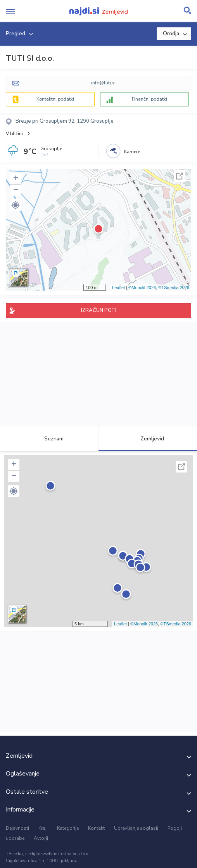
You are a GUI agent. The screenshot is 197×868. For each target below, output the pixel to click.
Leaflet (118, 288)
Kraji (43, 828)
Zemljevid (148, 439)
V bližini (14, 134)
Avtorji (41, 838)
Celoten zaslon (180, 176)
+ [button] (16, 179)
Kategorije (68, 828)
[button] (16, 205)
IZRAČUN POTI (99, 310)
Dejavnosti (17, 828)
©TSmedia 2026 (174, 288)
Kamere (132, 152)
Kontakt (96, 828)
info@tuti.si (103, 83)
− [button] (16, 190)
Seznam (49, 439)
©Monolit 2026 (142, 288)
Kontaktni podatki (55, 99)
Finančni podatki (149, 99)
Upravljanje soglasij (136, 828)
